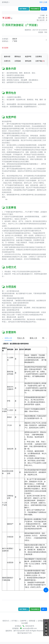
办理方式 (7, 61)
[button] (6, 2)
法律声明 (23, 621)
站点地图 (25, 623)
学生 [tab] (41, 338)
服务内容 (7, 57)
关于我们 (15, 621)
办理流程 (18, 61)
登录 (41, 2)
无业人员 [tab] (18, 338)
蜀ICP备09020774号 (24, 633)
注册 (45, 2)
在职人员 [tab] (6, 338)
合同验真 (41, 621)
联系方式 (6, 621)
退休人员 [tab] (31, 338)
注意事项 (39, 57)
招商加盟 (32, 621)
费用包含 (18, 57)
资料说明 (28, 61)
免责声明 (28, 57)
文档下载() (40, 61)
